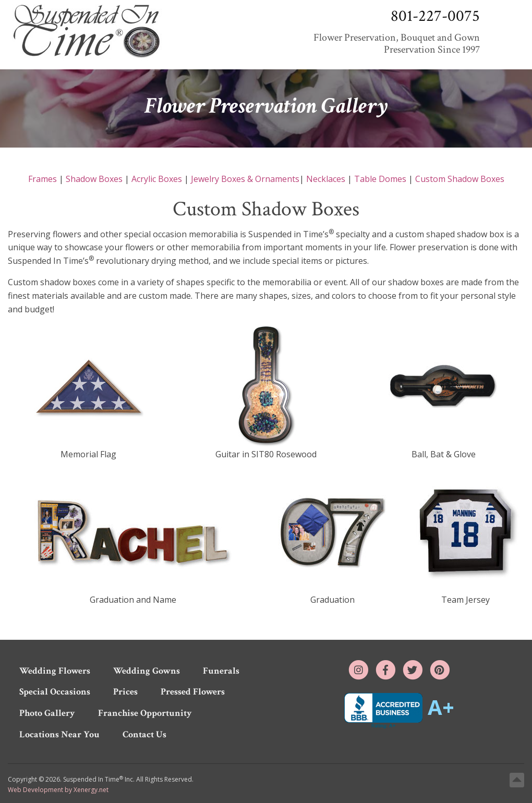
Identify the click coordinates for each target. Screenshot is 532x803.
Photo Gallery (47, 713)
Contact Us (144, 734)
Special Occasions (55, 692)
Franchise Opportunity (145, 713)
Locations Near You (59, 734)
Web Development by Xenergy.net (58, 790)
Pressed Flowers (193, 692)
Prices (125, 692)
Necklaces (326, 179)
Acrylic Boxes (157, 179)
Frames (43, 179)
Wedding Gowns (147, 671)
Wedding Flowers (55, 671)
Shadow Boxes (94, 179)
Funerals (221, 671)
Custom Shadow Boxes (460, 179)
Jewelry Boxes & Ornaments (245, 179)
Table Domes (380, 179)
